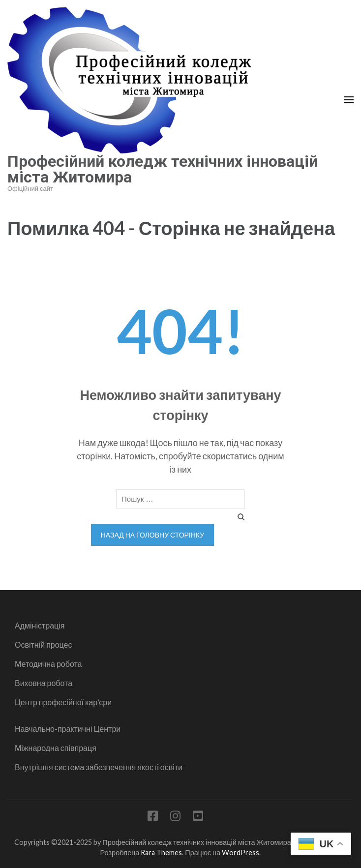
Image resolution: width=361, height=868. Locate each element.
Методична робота (48, 664)
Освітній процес (44, 644)
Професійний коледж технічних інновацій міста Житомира (163, 169)
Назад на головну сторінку (152, 535)
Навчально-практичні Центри (68, 729)
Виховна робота (44, 683)
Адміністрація (40, 625)
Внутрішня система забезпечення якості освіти (99, 767)
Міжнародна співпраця (56, 748)
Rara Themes (161, 853)
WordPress (241, 853)
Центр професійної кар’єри (63, 702)
